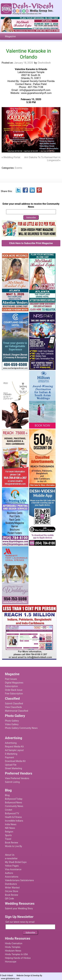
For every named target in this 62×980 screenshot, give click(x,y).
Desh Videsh (8, 976)
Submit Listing (12, 782)
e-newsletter (11, 858)
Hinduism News (13, 951)
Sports (8, 835)
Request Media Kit (14, 747)
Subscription (11, 686)
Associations (12, 877)
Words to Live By (13, 846)
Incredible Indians (14, 821)
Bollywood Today (14, 799)
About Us (10, 855)
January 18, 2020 (23, 63)
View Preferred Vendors (17, 778)
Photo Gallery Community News (21, 728)
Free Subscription (14, 694)
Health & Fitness (13, 817)
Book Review (11, 843)
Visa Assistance (13, 869)
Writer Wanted (12, 888)
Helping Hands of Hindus (18, 958)
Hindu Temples (13, 947)
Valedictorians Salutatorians (19, 880)
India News (11, 824)
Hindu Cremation (14, 943)
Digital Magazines (14, 683)
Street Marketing (13, 768)
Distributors (11, 884)
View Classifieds (13, 707)
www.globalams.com (10, 979)
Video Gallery (12, 724)
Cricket (9, 810)
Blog (7, 795)
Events (19, 168)
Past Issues (11, 679)
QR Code (9, 899)
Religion (9, 832)
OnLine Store (12, 891)
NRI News (10, 828)
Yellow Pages (12, 866)
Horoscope (11, 962)
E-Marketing (11, 754)
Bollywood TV (12, 813)
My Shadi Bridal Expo (16, 862)
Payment (10, 757)
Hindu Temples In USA (16, 954)
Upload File (11, 765)
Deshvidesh (44, 63)
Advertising (11, 743)
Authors (9, 873)
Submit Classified (14, 704)
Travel (8, 839)
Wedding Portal (12, 157)
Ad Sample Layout (14, 750)
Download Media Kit (15, 761)
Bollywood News (13, 803)
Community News (14, 806)
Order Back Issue (14, 690)
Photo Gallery (12, 721)
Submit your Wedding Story (19, 908)
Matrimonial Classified (17, 711)
